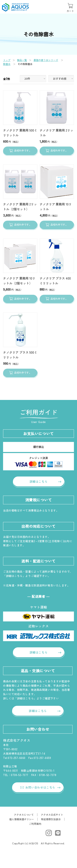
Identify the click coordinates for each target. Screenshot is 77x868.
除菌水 (7, 64)
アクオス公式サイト (52, 815)
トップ (7, 60)
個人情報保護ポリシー (22, 819)
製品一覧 (22, 60)
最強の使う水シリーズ (46, 60)
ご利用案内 (35, 824)
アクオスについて (24, 815)
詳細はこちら (38, 481)
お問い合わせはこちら (38, 787)
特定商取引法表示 (51, 819)
